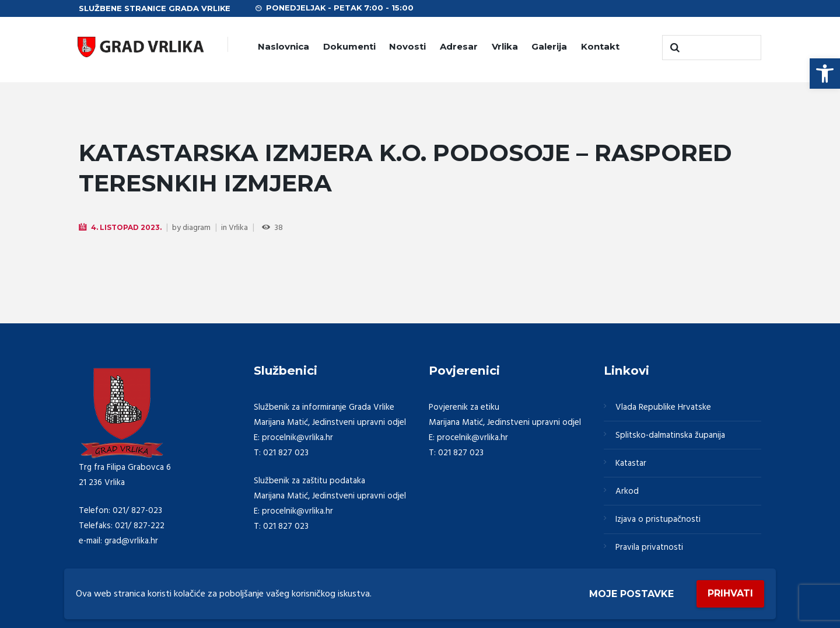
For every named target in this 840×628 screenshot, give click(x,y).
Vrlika (505, 46)
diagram (197, 228)
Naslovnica (283, 46)
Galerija (549, 46)
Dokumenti (349, 46)
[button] (825, 74)
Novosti (407, 46)
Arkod (627, 491)
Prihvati (730, 593)
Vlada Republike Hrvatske (663, 407)
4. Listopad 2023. (126, 227)
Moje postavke (631, 594)
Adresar (459, 46)
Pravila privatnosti (649, 547)
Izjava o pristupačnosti (658, 519)
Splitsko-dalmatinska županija (670, 435)
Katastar (631, 463)
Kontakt (600, 46)
